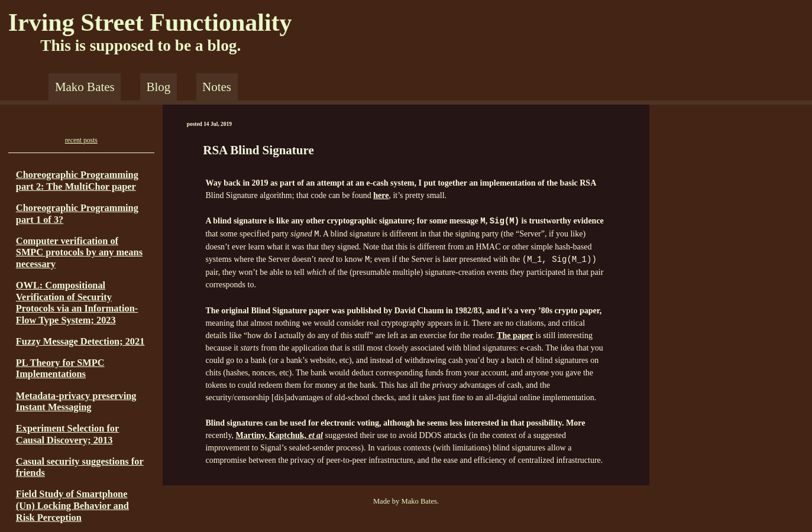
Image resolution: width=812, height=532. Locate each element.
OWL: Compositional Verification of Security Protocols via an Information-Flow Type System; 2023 (77, 303)
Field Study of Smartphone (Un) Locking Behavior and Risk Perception (72, 505)
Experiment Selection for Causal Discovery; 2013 (67, 434)
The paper (515, 335)
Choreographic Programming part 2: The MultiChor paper (77, 181)
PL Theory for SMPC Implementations (60, 369)
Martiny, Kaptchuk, (279, 435)
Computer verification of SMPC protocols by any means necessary (79, 252)
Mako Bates (85, 87)
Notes (217, 87)
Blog (158, 87)
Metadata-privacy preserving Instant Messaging (76, 402)
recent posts (81, 140)
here (381, 195)
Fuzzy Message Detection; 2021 (80, 341)
